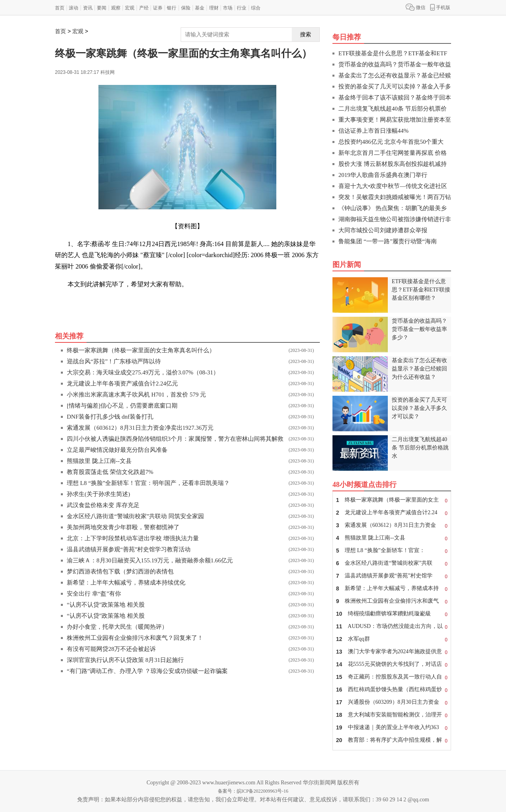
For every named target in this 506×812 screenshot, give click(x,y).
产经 (144, 8)
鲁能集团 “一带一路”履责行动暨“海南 (388, 241)
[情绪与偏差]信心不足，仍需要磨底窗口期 (122, 406)
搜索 (306, 34)
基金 (200, 8)
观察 (116, 8)
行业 (242, 8)
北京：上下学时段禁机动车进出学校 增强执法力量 (133, 538)
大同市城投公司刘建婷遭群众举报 (383, 230)
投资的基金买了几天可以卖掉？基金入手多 (395, 86)
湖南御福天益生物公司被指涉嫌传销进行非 (395, 219)
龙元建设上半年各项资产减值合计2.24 (392, 513)
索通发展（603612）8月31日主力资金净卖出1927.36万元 (140, 428)
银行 (172, 8)
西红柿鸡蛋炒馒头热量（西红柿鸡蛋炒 (392, 690)
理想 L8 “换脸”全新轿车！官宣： (392, 551)
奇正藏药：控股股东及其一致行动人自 (392, 677)
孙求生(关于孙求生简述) (98, 494)
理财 (214, 8)
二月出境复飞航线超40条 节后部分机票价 (393, 109)
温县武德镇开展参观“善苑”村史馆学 (392, 576)
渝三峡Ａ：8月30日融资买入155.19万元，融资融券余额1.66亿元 (150, 560)
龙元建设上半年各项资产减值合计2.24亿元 (122, 383)
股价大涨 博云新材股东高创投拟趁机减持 (393, 164)
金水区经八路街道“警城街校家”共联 (392, 563)
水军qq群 (392, 639)
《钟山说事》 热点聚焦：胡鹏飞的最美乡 (393, 208)
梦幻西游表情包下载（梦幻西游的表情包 (120, 571)
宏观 (130, 8)
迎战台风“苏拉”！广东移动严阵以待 (114, 361)
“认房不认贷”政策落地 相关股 (106, 605)
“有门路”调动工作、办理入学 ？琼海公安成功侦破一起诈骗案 (147, 671)
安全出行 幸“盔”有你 (94, 594)
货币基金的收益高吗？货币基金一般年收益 (395, 64)
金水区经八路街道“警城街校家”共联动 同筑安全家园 (135, 516)
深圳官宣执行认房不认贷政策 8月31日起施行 (125, 660)
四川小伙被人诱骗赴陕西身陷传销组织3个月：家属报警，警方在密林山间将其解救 (175, 439)
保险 (186, 8)
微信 (415, 7)
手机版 (440, 7)
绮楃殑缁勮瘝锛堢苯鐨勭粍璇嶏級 (392, 614)
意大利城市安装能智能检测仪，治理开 (392, 715)
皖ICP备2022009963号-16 (263, 791)
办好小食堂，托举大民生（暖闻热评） (117, 627)
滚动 (74, 8)
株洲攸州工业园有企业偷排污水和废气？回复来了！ (135, 638)
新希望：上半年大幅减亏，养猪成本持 (392, 588)
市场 (228, 8)
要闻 (102, 8)
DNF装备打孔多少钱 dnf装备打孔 (110, 417)
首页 (60, 8)
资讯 (88, 8)
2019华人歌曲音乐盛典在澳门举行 (383, 175)
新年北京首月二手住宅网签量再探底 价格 (393, 153)
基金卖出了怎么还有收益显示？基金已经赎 (395, 75)
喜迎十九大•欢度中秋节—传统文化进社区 (393, 186)
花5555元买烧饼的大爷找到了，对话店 (392, 664)
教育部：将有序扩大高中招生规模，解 (392, 740)
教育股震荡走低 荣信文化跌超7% (110, 472)
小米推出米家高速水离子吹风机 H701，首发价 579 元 (136, 395)
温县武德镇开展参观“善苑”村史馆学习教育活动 (129, 549)
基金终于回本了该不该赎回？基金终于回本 (395, 98)
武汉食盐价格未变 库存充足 (103, 505)
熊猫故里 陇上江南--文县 (99, 461)
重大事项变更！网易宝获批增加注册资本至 (395, 120)
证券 (158, 8)
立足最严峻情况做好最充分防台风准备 (117, 450)
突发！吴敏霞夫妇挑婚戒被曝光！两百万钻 (395, 197)
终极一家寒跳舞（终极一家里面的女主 (392, 500)
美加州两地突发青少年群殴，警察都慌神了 (123, 527)
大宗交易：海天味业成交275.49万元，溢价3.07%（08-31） (143, 372)
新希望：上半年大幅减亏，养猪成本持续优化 (126, 583)
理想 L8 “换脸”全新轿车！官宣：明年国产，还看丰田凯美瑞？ (148, 483)
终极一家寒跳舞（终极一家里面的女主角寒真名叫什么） (141, 350)
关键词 (77, 302)
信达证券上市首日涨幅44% (374, 131)
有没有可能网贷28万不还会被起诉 (111, 649)
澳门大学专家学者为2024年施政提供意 (392, 652)
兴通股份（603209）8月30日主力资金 (392, 702)
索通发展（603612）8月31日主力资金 (392, 525)
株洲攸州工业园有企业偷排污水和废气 (392, 601)
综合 (256, 8)
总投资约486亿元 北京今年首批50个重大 (391, 142)
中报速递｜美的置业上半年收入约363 (392, 727)
